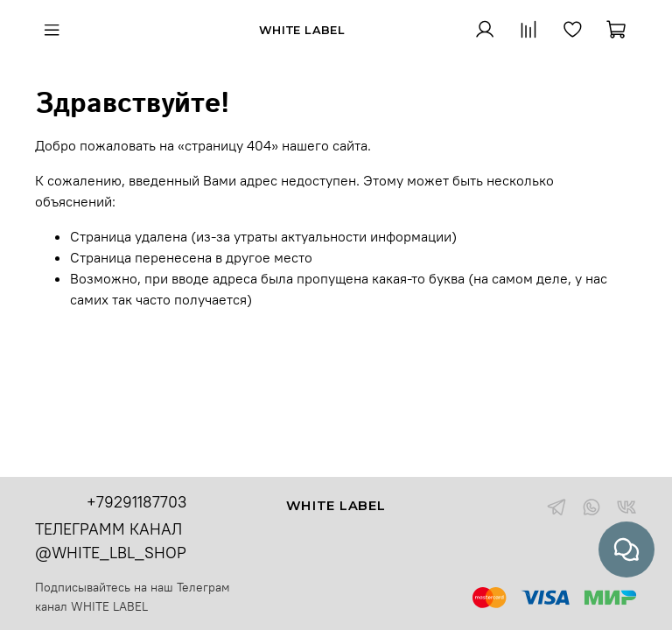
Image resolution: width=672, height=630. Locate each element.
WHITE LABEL (109, 606)
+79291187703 (136, 502)
